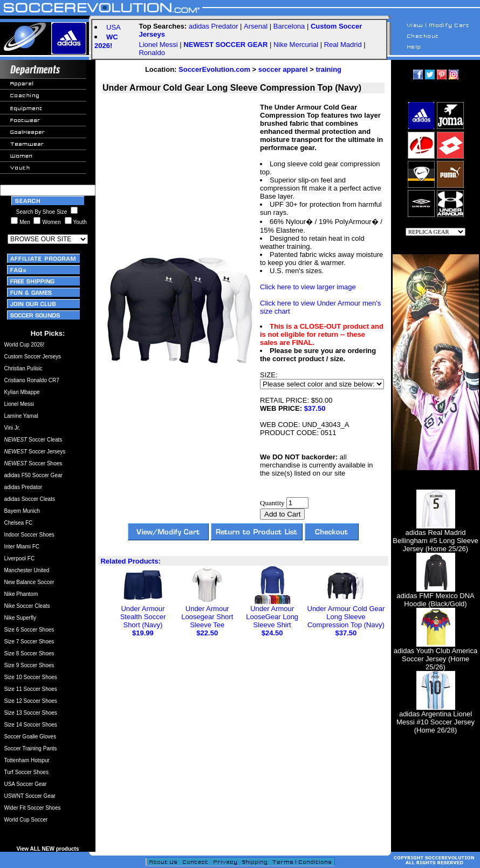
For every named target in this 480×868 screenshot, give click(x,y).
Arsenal (256, 26)
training (328, 69)
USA (114, 27)
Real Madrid (343, 45)
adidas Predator (214, 26)
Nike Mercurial (296, 45)
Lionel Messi (158, 45)
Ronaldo (152, 53)
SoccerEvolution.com (214, 69)
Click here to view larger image (308, 287)
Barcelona (289, 26)
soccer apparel (283, 69)
